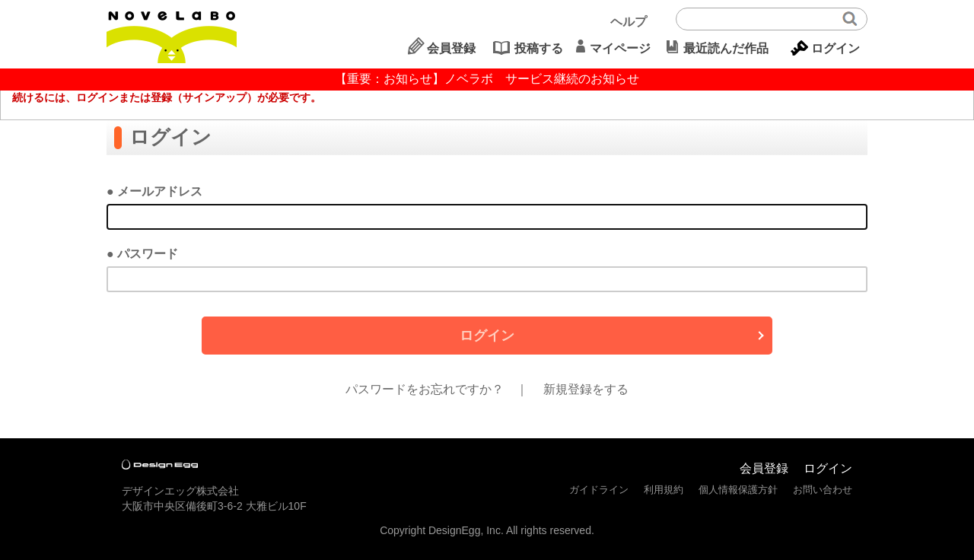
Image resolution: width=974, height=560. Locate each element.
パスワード (148, 254)
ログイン (836, 48)
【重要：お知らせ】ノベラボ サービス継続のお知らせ (487, 79)
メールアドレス (160, 191)
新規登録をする (586, 389)
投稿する (539, 48)
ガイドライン (599, 490)
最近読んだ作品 (726, 48)
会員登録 (451, 48)
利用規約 (664, 490)
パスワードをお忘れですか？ (425, 389)
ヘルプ (629, 22)
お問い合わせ (823, 490)
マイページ (620, 48)
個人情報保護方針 (738, 490)
